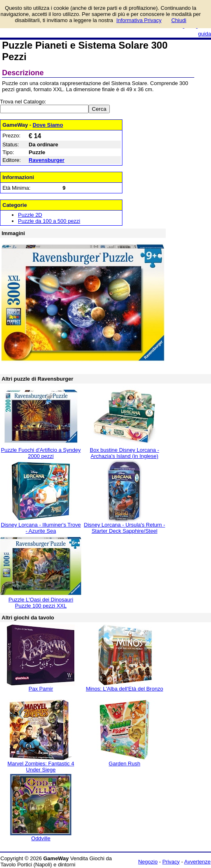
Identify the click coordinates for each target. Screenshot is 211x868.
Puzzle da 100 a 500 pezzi (49, 221)
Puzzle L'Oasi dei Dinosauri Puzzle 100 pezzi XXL (41, 603)
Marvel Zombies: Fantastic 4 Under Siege (41, 767)
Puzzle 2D (30, 215)
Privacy (171, 862)
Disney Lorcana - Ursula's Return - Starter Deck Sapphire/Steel (125, 528)
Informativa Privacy (139, 20)
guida (204, 34)
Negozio (148, 862)
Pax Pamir (41, 689)
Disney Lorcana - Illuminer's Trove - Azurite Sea (41, 528)
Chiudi (179, 20)
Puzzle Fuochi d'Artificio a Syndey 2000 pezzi (41, 453)
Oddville (41, 838)
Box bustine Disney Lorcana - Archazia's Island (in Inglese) (124, 453)
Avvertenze (197, 862)
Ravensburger (46, 160)
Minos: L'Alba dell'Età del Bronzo (124, 689)
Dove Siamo (48, 125)
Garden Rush (124, 764)
